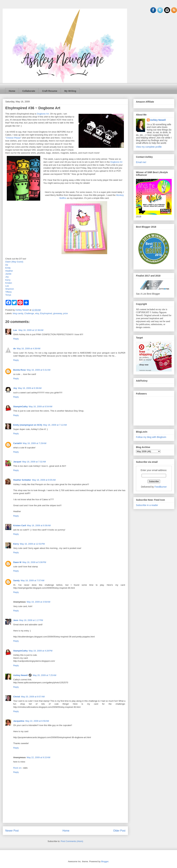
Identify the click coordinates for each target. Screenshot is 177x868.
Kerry (8, 280)
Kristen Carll (20, 525)
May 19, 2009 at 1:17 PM (31, 620)
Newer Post (12, 831)
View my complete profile (149, 147)
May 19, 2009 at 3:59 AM (38, 602)
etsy (37, 313)
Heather (9, 271)
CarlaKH (17, 443)
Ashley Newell (20, 675)
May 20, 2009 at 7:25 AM (44, 675)
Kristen (9, 283)
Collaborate (29, 91)
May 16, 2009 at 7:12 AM (55, 425)
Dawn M (17, 562)
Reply (16, 339)
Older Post (119, 831)
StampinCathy (20, 406)
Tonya (8, 295)
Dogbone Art (43, 114)
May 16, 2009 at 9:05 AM (44, 480)
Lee (7, 286)
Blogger (105, 861)
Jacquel (17, 462)
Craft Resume (50, 91)
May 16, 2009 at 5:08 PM (34, 562)
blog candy (18, 313)
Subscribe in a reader (147, 505)
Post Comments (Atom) (72, 841)
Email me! (141, 162)
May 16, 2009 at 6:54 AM (40, 406)
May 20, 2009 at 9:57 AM (33, 697)
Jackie (8, 274)
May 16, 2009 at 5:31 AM (39, 370)
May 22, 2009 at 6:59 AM (37, 721)
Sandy (16, 580)
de (14, 349)
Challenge (29, 313)
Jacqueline (19, 721)
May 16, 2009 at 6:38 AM (30, 388)
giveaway (57, 313)
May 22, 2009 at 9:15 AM (38, 757)
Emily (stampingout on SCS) (28, 425)
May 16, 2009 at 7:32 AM (34, 462)
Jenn (16, 620)
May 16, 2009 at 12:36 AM (31, 330)
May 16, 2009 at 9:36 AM (39, 525)
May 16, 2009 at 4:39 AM (29, 349)
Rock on (17, 768)
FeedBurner (161, 487)
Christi (17, 697)
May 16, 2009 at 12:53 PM (32, 544)
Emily (8, 268)
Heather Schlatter (22, 480)
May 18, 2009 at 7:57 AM (33, 580)
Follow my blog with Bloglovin (151, 437)
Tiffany (8, 292)
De (7, 265)
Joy (7, 277)
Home (12, 91)
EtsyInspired (46, 313)
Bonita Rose (20, 370)
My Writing (70, 91)
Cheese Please (13, 138)
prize (66, 313)
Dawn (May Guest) (14, 262)
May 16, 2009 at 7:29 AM (34, 443)
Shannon (10, 289)
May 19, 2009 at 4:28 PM (40, 651)
